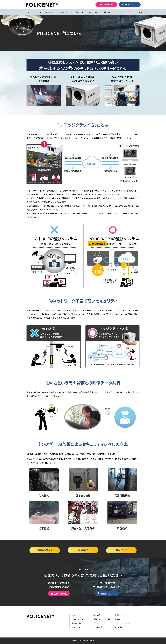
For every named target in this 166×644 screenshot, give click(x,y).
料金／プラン (93, 12)
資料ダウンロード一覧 (102, 619)
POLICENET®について (46, 12)
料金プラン (121, 550)
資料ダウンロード (131, 5)
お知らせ (118, 619)
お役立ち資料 (138, 12)
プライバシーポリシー (123, 623)
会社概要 (118, 627)
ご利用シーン (79, 12)
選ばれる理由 (65, 12)
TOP (28, 12)
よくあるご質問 (99, 627)
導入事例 (107, 12)
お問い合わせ (108, 5)
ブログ (124, 12)
